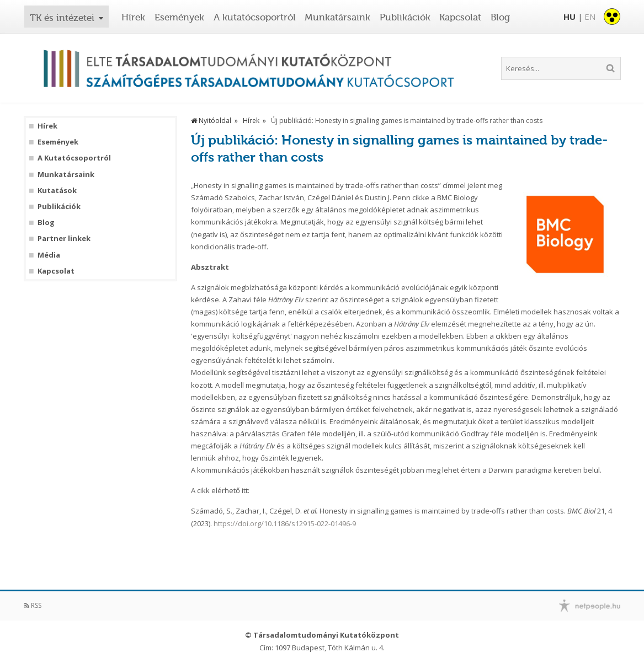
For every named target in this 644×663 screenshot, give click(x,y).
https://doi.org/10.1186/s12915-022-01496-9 (285, 523)
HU (570, 17)
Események (179, 17)
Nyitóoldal (211, 121)
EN (590, 17)
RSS (33, 605)
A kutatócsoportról (255, 17)
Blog (500, 17)
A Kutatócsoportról (74, 158)
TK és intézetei (62, 18)
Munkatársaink (337, 17)
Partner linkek (64, 239)
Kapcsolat (460, 17)
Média (49, 255)
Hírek (133, 17)
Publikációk (405, 17)
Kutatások (57, 191)
